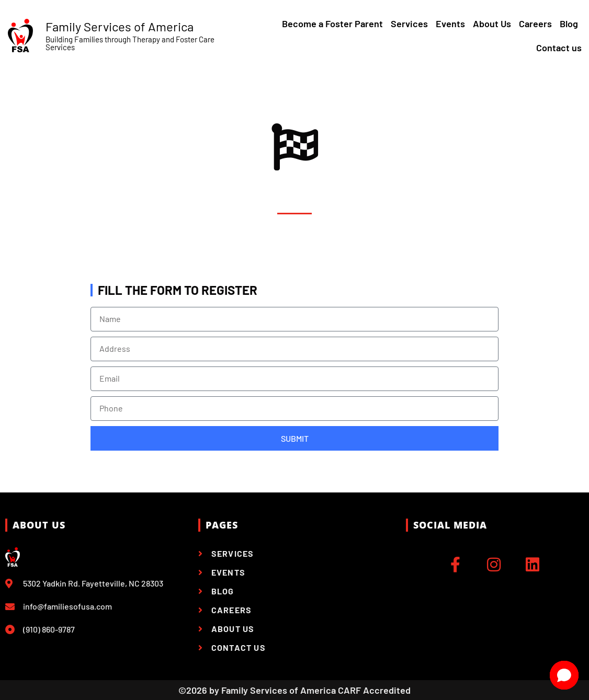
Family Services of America (120, 26)
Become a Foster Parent (332, 24)
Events (450, 24)
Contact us (559, 48)
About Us (492, 24)
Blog (569, 24)
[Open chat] (564, 675)
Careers (535, 24)
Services (409, 24)
